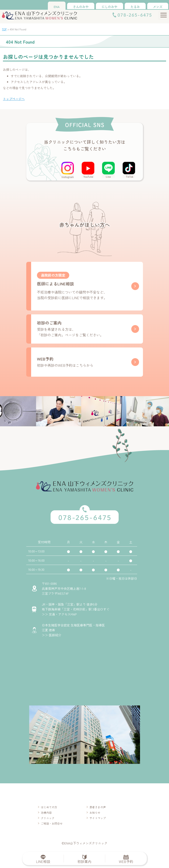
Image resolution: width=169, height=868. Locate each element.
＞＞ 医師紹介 (52, 635)
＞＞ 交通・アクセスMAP (59, 614)
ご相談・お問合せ (52, 823)
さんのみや (81, 7)
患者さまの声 (98, 807)
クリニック (48, 818)
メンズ (158, 7)
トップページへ (14, 99)
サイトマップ (98, 818)
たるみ (135, 7)
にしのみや (109, 7)
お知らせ (95, 813)
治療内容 (46, 813)
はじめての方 (49, 807)
